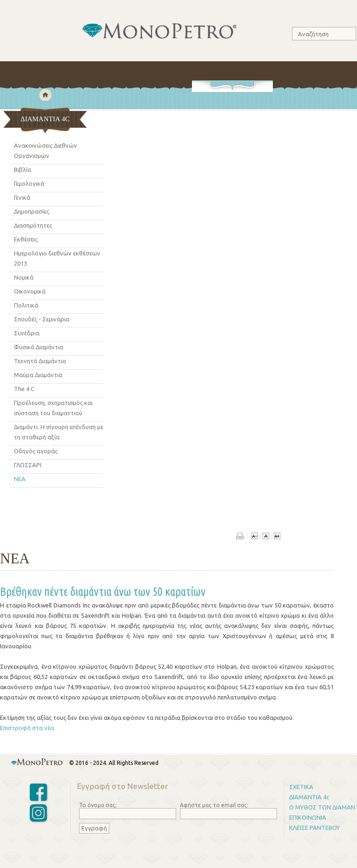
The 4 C (24, 389)
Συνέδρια (27, 333)
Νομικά (24, 277)
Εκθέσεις (26, 239)
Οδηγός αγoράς (36, 451)
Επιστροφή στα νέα (27, 728)
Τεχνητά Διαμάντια (40, 361)
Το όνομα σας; (98, 805)
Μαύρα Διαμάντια (38, 375)
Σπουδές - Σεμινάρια (42, 319)
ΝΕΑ (20, 479)
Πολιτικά (26, 305)
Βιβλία (23, 170)
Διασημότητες (33, 225)
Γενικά (22, 197)
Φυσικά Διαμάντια (39, 347)
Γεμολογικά (29, 183)
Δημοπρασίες (32, 211)
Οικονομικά (30, 291)
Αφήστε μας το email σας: (214, 805)
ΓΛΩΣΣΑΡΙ (28, 465)
